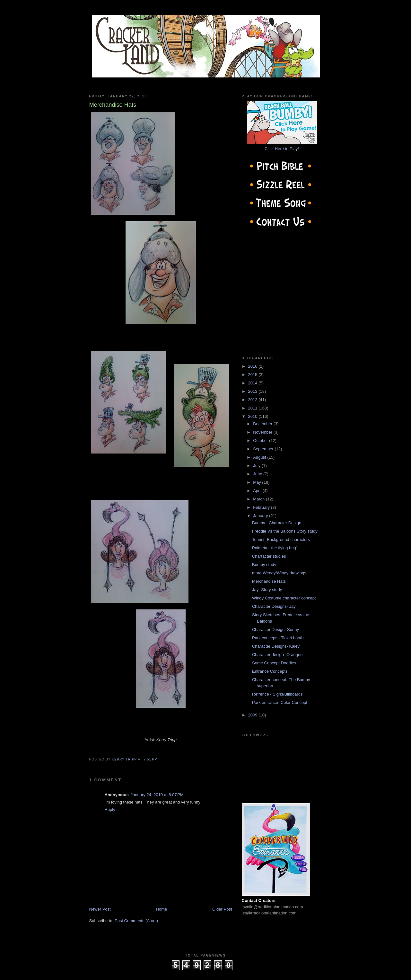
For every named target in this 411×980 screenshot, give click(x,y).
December (263, 424)
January (261, 516)
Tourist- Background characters (281, 539)
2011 (254, 408)
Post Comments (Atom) (136, 921)
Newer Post (100, 909)
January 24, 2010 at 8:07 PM (157, 795)
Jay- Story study (267, 590)
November (263, 432)
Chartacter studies (269, 556)
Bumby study (264, 565)
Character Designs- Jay (274, 606)
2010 (254, 416)
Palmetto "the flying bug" (275, 548)
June (258, 474)
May (258, 482)
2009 (254, 715)
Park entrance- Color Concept (280, 702)
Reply (110, 809)
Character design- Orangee (277, 655)
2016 (254, 366)
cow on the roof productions (205, 973)
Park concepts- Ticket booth (278, 638)
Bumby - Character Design (277, 523)
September (264, 449)
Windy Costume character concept (284, 598)
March (259, 499)
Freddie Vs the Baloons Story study (285, 531)
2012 (254, 400)
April (258, 491)
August (260, 457)
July (257, 466)
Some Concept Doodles (274, 663)
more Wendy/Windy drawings (279, 573)
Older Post (222, 909)
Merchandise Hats (269, 581)
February (262, 507)
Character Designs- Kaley (276, 646)
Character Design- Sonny (275, 629)
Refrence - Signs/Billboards (277, 694)
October (261, 441)
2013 (254, 391)
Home (162, 909)
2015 (254, 375)
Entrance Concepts (270, 671)
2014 (254, 383)
